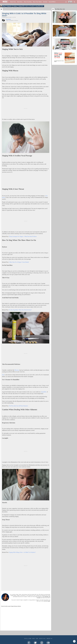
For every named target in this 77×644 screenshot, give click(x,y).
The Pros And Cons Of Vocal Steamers (19, 406)
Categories (9, 6)
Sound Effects (52, 2)
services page (47, 601)
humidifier (44, 392)
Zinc (3, 375)
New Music (20, 2)
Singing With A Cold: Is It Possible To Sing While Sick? (31, 6)
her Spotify (46, 597)
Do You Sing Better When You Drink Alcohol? (20, 310)
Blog (4, 6)
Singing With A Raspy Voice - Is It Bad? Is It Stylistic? (22, 552)
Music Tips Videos (37, 2)
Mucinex (17, 370)
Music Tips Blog (28, 2)
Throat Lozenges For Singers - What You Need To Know (23, 236)
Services (45, 2)
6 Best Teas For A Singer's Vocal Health (19, 262)
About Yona (13, 2)
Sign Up (70, 2)
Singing (15, 6)
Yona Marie (8, 19)
